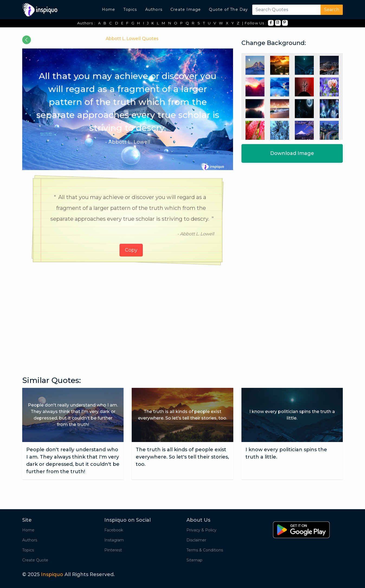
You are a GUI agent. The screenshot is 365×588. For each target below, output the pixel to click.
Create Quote (35, 560)
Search (332, 10)
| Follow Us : (254, 23)
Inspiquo (52, 574)
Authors (154, 9)
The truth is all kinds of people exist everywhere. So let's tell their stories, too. (182, 457)
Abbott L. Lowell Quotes (132, 39)
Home (109, 9)
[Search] (285, 10)
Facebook (114, 530)
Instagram (114, 540)
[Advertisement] (128, 308)
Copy (131, 250)
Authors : (86, 23)
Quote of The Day (228, 9)
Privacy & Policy (201, 530)
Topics (130, 9)
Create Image (186, 9)
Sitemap (194, 560)
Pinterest (113, 550)
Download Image (292, 153)
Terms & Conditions (205, 550)
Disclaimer (196, 540)
